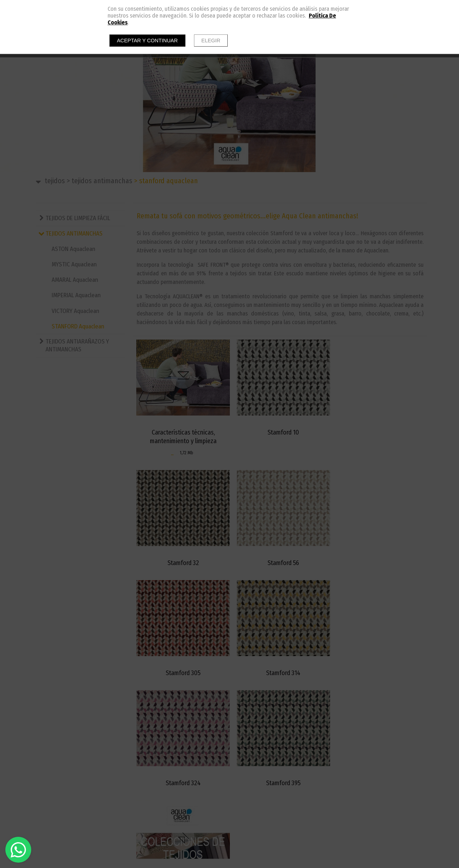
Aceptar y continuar (147, 41)
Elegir (211, 41)
